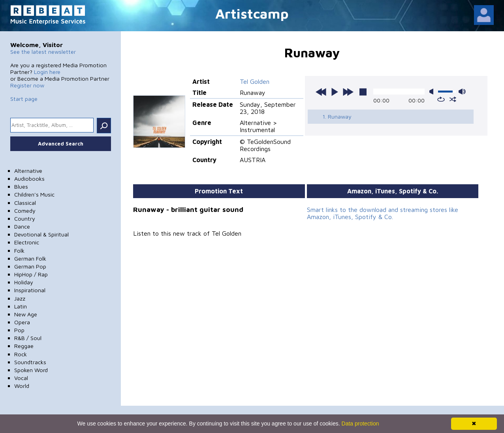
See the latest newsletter (43, 52)
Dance (22, 226)
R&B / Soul (28, 338)
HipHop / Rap (31, 274)
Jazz (20, 298)
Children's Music (34, 194)
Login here (47, 72)
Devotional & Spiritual (41, 234)
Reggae (24, 346)
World (22, 386)
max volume (462, 92)
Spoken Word (31, 370)
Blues (21, 186)
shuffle (453, 99)
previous (321, 92)
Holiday (24, 282)
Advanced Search (61, 144)
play (335, 92)
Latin (21, 306)
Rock (21, 354)
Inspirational (30, 290)
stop (363, 92)
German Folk (30, 258)
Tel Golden (255, 81)
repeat (441, 99)
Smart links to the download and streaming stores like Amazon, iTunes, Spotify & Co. (383, 213)
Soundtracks (30, 362)
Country (25, 218)
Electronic (27, 242)
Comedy (25, 211)
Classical (25, 203)
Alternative (28, 171)
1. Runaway (337, 116)
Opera (22, 322)
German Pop (30, 266)
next (348, 92)
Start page (24, 99)
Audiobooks (29, 179)
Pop (19, 330)
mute (433, 92)
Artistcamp (252, 13)
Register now (27, 85)
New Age (26, 314)
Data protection (360, 424)
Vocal (21, 378)
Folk (19, 251)
